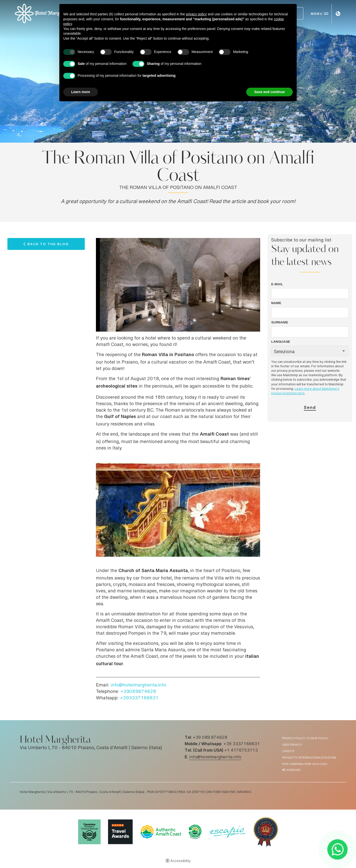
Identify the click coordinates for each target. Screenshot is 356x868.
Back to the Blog (48, 245)
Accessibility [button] (180, 861)
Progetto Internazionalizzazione (309, 758)
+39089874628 (138, 692)
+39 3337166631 (242, 744)
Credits (288, 751)
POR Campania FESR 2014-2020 (305, 764)
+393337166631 (139, 698)
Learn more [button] (81, 92)
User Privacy (292, 745)
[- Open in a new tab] (337, 849)
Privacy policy (294, 739)
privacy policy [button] (196, 14)
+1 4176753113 (241, 751)
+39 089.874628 (210, 738)
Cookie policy (317, 739)
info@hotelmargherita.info (138, 685)
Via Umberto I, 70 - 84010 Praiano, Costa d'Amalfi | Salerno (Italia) (91, 748)
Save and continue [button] (269, 92)
